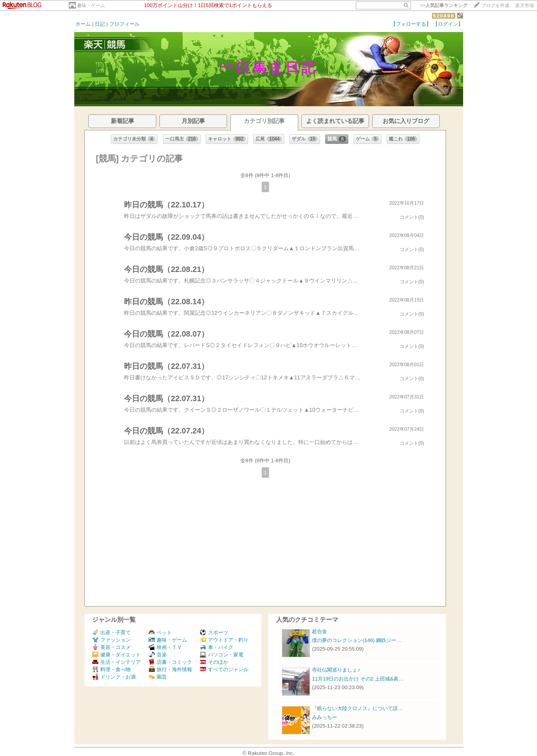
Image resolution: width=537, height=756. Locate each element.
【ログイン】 (448, 24)
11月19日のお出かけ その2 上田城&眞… (358, 679)
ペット (160, 632)
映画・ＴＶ (165, 647)
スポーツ (214, 632)
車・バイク (217, 647)
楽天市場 (525, 5)
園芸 (158, 677)
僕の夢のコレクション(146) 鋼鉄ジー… (357, 640)
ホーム (83, 24)
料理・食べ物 (111, 669)
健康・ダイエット (116, 655)
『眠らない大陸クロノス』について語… (357, 708)
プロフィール (124, 24)
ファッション (111, 640)
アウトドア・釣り (224, 640)
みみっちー (324, 717)
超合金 (319, 631)
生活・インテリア (116, 662)
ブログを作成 (495, 5)
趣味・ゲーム (91, 5)
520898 (443, 16)
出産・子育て (111, 632)
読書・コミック (170, 662)
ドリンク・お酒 (114, 677)
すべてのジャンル (224, 669)
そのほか (214, 662)
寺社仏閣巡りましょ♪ (336, 670)
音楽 (158, 655)
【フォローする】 (411, 24)
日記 (100, 24)
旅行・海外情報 (170, 669)
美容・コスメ (111, 647)
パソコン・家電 (222, 655)
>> (444, 5)
